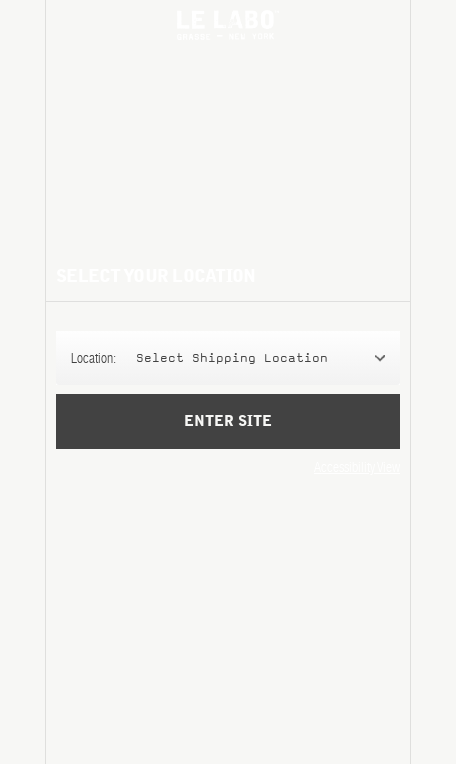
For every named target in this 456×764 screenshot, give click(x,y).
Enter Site (228, 435)
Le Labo (228, 25)
